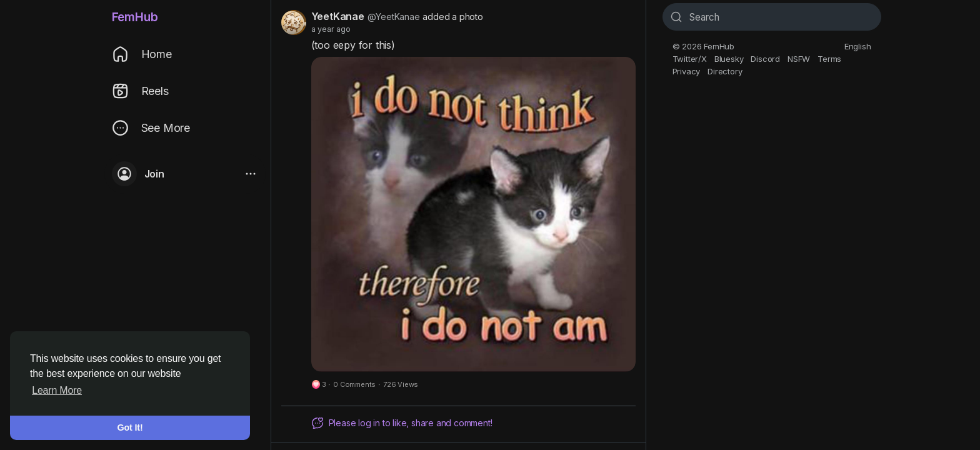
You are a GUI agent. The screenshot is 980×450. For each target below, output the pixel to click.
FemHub (135, 17)
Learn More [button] (57, 390)
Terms (829, 59)
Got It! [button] (130, 427)
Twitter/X (690, 59)
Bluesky (729, 59)
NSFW (799, 59)
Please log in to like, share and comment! (402, 423)
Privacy (687, 71)
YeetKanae (338, 16)
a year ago (331, 29)
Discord (765, 59)
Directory (725, 71)
